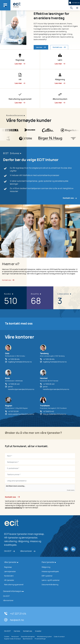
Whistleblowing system (44, 637)
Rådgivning (58, 567)
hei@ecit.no (14, 620)
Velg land (77, 8)
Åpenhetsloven (28, 639)
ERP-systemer (58, 576)
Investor (38, 631)
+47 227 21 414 (15, 613)
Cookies (7, 637)
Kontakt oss (74, 3)
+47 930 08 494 (14, 359)
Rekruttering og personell (20, 585)
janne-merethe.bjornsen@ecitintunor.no (21, 388)
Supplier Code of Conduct (12, 639)
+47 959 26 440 (14, 384)
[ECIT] (17, 4)
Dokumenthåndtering (58, 585)
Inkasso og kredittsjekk (58, 571)
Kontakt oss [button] (59, 47)
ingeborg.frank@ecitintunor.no (20, 362)
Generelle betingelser (28, 637)
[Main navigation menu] (5, 5)
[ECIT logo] (25, 523)
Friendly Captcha (71, 490)
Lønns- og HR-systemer (58, 580)
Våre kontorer (28, 551)
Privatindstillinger (40, 639)
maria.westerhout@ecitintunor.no (21, 414)
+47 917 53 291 (13, 411)
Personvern (15, 637)
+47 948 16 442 (48, 411)
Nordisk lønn (20, 576)
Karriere (17, 631)
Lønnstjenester (20, 571)
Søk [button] (71, 8)
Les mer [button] (41, 47)
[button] (20, 59)
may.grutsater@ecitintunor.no (54, 414)
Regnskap (20, 567)
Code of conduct (59, 637)
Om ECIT (10, 551)
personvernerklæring (13, 508)
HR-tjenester (20, 580)
